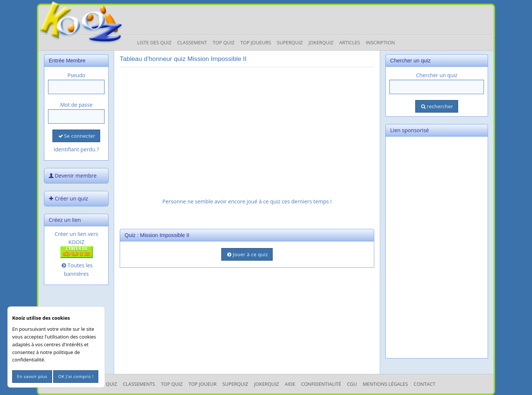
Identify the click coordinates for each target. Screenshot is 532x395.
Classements (139, 384)
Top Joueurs (255, 42)
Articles (349, 42)
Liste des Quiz (154, 42)
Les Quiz (107, 384)
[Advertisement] (247, 124)
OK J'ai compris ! (76, 376)
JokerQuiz (321, 42)
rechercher (436, 106)
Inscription (380, 42)
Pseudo (76, 75)
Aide (290, 384)
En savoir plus (32, 376)
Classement (192, 42)
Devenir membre (72, 176)
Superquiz (290, 42)
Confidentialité (321, 384)
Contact (425, 384)
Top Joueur (202, 384)
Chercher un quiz (437, 75)
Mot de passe (76, 105)
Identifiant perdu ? (76, 149)
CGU (352, 384)
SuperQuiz (235, 384)
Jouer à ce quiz (247, 254)
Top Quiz (224, 42)
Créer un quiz (68, 198)
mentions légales (385, 384)
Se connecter (76, 136)
